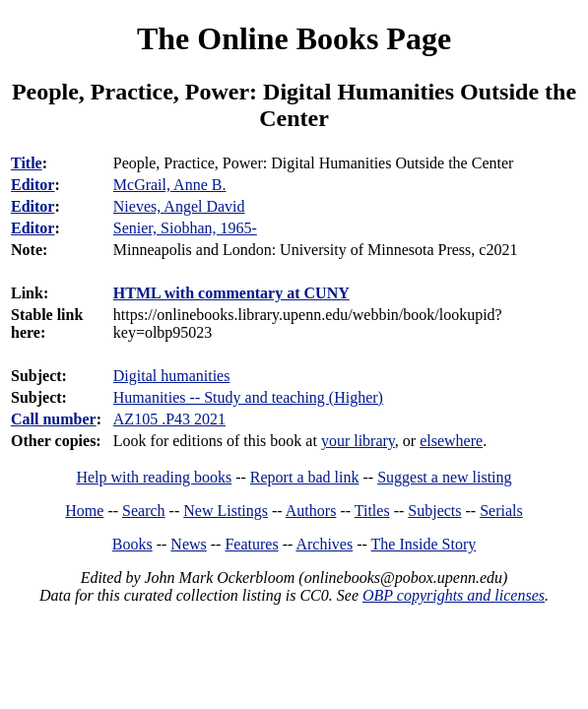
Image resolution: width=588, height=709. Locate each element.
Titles (372, 511)
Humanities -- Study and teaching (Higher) (248, 397)
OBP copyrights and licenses (454, 595)
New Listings (226, 511)
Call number (54, 419)
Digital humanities (172, 376)
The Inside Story (424, 544)
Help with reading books (154, 477)
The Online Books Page (294, 38)
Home (84, 511)
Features (251, 544)
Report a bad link (305, 477)
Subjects (434, 511)
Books (132, 544)
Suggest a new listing (444, 477)
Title (27, 163)
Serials (501, 511)
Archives (324, 544)
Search (144, 511)
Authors (311, 511)
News (188, 544)
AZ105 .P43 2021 (169, 419)
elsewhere (451, 441)
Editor (33, 185)
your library (358, 441)
